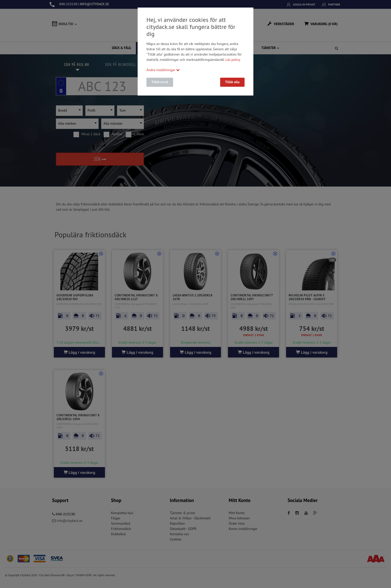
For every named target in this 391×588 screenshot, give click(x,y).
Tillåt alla (232, 82)
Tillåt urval (160, 82)
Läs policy (233, 60)
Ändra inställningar (163, 70)
